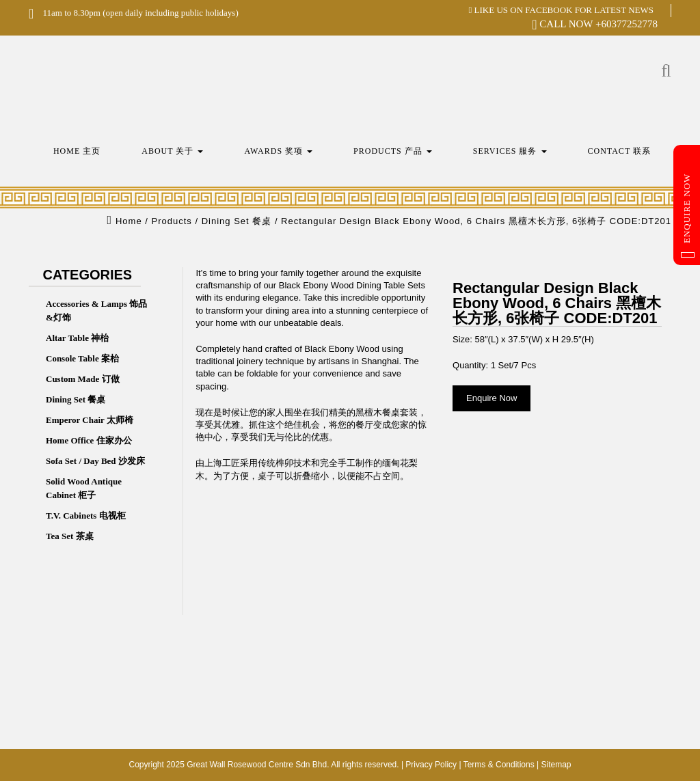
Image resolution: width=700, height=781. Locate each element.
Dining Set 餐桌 (76, 399)
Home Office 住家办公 (89, 440)
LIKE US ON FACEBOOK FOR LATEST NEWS (561, 10)
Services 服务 (510, 151)
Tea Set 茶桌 (70, 536)
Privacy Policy (431, 765)
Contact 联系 (620, 151)
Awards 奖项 (278, 151)
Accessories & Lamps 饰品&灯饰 (96, 311)
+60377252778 (627, 24)
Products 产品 (393, 151)
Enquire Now (688, 216)
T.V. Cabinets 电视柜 (86, 516)
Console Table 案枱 (82, 358)
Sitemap (556, 765)
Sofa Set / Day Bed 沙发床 (95, 461)
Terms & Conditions (499, 765)
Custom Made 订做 (83, 379)
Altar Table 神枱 (77, 338)
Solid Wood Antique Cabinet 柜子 (84, 488)
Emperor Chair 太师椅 (90, 420)
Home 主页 (77, 151)
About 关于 (172, 151)
